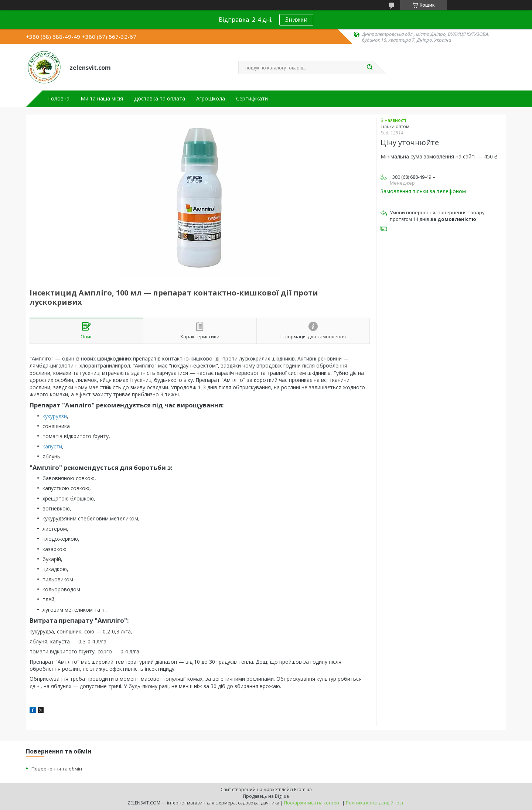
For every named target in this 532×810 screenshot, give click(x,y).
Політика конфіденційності (375, 803)
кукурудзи (55, 416)
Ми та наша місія (102, 99)
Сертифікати (252, 99)
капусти (52, 446)
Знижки (296, 20)
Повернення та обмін (57, 769)
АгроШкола (211, 99)
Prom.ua (303, 790)
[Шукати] (369, 68)
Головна (59, 99)
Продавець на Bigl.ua (266, 796)
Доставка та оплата (160, 99)
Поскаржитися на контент (313, 803)
